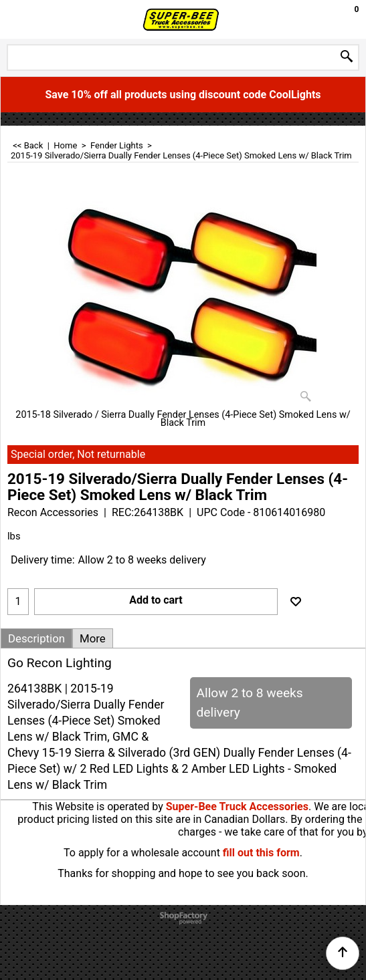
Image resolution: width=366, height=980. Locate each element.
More (93, 638)
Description (36, 638)
